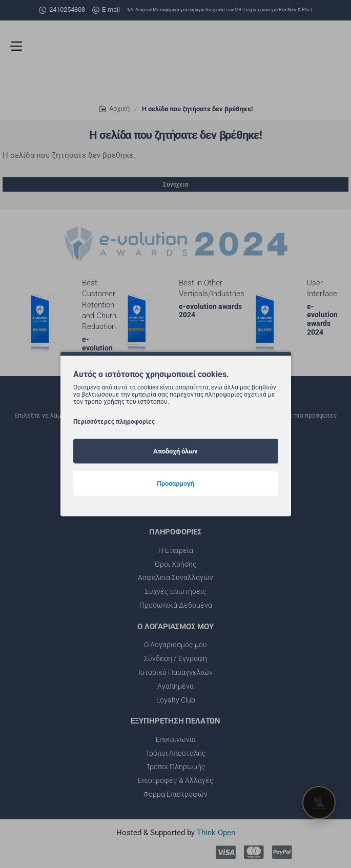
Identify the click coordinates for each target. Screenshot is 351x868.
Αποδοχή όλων (175, 451)
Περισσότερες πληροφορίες (114, 421)
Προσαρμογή (175, 483)
